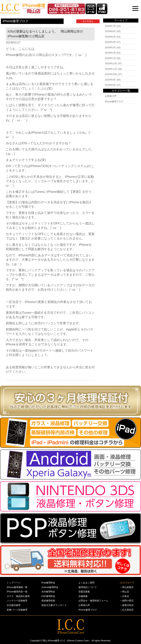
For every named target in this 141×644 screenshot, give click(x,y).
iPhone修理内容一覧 (17, 592)
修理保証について (88, 587)
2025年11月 (111, 69)
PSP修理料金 (48, 596)
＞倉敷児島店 (127, 605)
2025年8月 (110, 85)
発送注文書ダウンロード (54, 605)
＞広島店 (124, 596)
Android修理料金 (50, 587)
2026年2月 (110, 53)
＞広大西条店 (127, 610)
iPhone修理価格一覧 (17, 587)
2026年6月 (110, 31)
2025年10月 (111, 74)
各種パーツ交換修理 (17, 610)
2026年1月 (110, 58)
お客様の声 (111, 96)
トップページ (14, 583)
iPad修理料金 (48, 583)
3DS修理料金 (48, 592)
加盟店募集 (84, 592)
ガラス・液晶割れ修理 (18, 596)
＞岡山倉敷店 (127, 587)
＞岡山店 (124, 592)
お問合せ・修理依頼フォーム (93, 601)
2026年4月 (110, 42)
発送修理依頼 (48, 601)
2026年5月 (110, 37)
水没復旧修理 (14, 605)
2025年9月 (110, 80)
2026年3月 (110, 47)
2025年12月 (111, 63)
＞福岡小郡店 (127, 601)
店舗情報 (83, 596)
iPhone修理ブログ (114, 101)
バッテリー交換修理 (17, 601)
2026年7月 (110, 26)
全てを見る (88, 21)
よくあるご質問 (86, 583)
